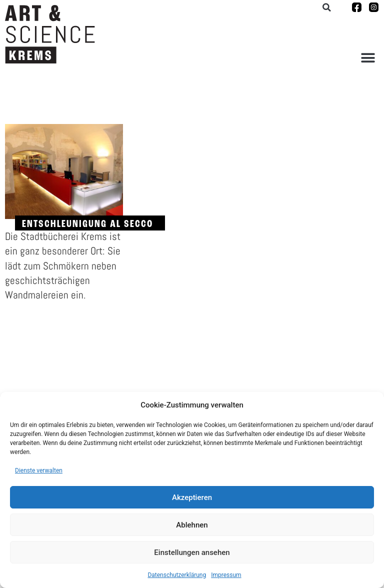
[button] (368, 58)
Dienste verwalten (39, 470)
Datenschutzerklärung (177, 575)
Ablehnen (192, 525)
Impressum (226, 575)
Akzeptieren (192, 497)
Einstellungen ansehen (192, 552)
